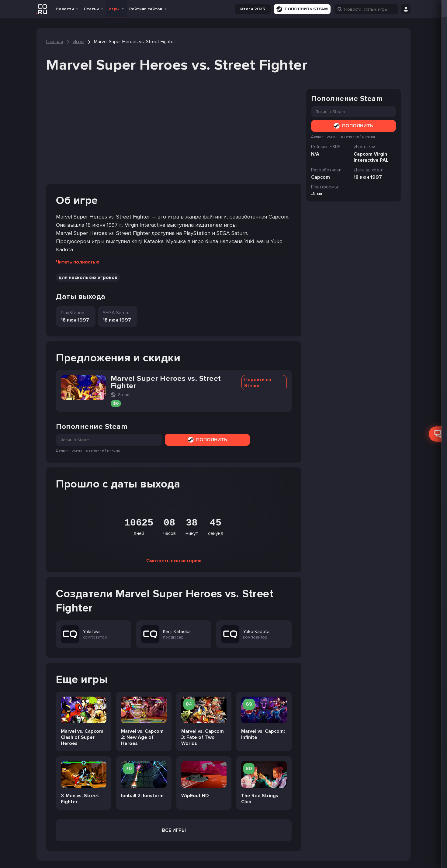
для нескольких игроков (88, 277)
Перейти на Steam (258, 383)
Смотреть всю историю (174, 561)
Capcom (321, 177)
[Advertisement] (174, 136)
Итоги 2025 (253, 9)
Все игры (174, 830)
